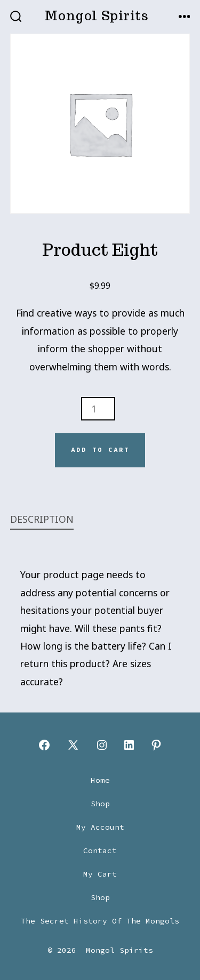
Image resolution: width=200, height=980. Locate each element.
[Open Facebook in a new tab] (44, 745)
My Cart (100, 874)
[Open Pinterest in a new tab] (156, 745)
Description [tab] (42, 519)
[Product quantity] (98, 409)
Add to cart (100, 450)
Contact (100, 851)
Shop (100, 804)
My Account (100, 827)
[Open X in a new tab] (73, 745)
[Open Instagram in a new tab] (102, 745)
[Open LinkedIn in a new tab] (129, 745)
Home (100, 780)
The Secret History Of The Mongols (100, 921)
